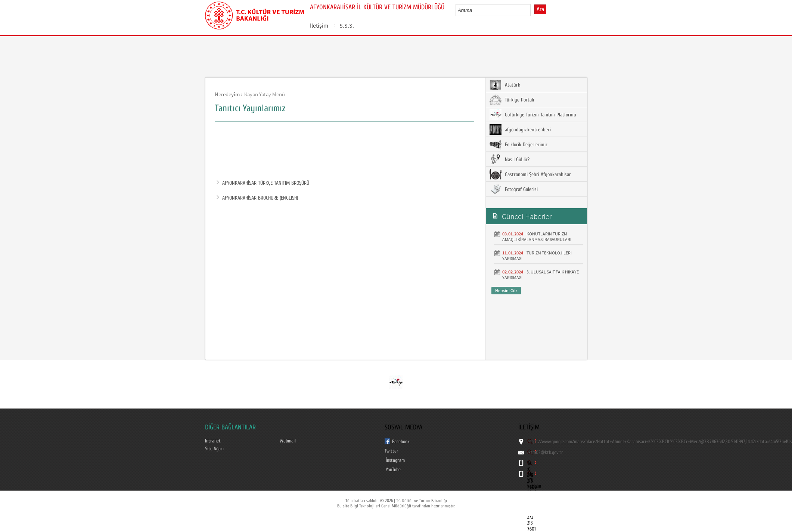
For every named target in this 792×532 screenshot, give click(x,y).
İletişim (319, 25)
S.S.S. (347, 25)
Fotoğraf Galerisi (514, 189)
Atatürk (505, 85)
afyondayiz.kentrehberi (520, 129)
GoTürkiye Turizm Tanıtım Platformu (533, 115)
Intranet (213, 441)
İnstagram (395, 460)
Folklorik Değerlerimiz (518, 144)
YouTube (393, 470)
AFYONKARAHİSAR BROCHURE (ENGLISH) (257, 198)
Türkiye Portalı (512, 100)
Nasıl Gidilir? (510, 159)
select (533, 10)
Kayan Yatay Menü (265, 94)
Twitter (392, 451)
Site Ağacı (214, 449)
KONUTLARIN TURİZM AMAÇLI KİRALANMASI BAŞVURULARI (537, 237)
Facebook (401, 442)
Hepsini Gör (506, 290)
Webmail (288, 441)
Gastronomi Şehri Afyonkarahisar (530, 174)
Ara (540, 9)
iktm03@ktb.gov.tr (545, 453)
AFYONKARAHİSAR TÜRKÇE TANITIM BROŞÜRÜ (263, 183)
